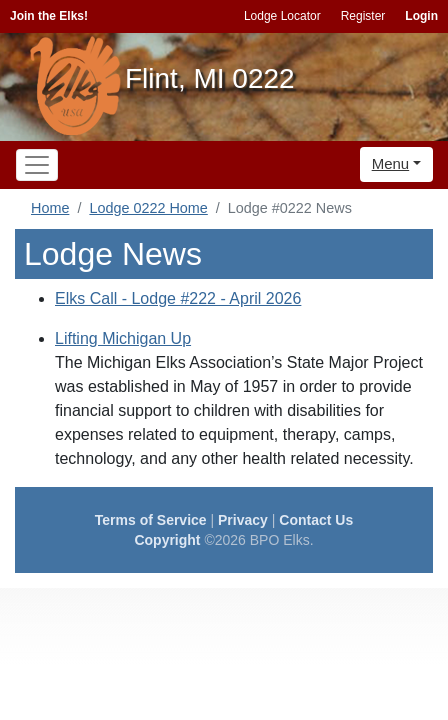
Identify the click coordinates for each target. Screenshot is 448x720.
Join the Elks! (49, 16)
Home (50, 208)
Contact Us (316, 520)
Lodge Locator (282, 16)
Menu (391, 163)
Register (363, 16)
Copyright (167, 540)
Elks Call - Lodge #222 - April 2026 (178, 298)
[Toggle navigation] (37, 165)
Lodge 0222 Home (148, 208)
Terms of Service (151, 520)
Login (421, 16)
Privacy (243, 520)
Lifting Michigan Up (123, 338)
